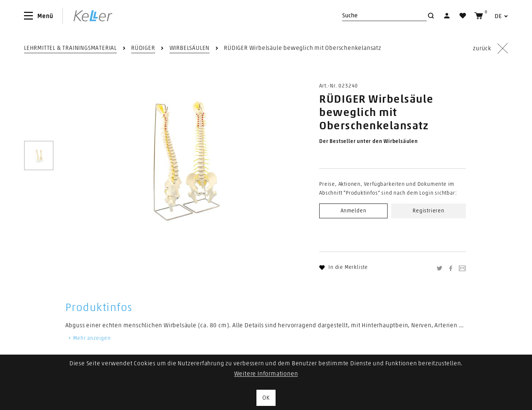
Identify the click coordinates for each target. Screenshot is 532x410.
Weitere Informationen (266, 374)
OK (266, 398)
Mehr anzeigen (89, 338)
